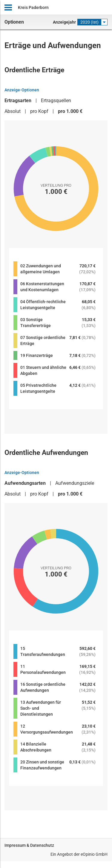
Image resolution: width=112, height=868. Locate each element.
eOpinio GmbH (94, 854)
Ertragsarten (18, 101)
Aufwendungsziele (75, 483)
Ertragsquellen (56, 101)
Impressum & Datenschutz (29, 845)
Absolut (13, 111)
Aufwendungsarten (25, 483)
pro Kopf (39, 111)
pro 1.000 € (70, 111)
